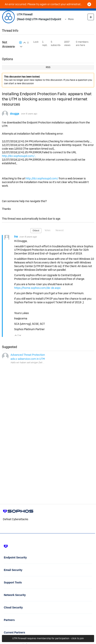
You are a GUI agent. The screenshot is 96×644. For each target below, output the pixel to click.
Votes (48, 230)
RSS (48, 67)
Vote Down (20, 336)
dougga (14, 114)
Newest (60, 230)
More (71, 19)
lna (16, 237)
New (91, 17)
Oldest (36, 231)
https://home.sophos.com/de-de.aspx (37, 288)
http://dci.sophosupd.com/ (42, 178)
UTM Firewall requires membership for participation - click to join (48, 638)
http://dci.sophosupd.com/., (19, 156)
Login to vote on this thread (25, 42)
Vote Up (16, 336)
